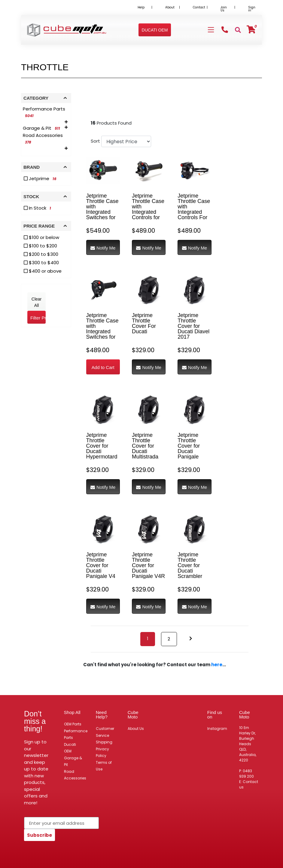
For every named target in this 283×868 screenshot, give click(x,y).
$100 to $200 (40, 246)
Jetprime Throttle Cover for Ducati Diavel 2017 (193, 326)
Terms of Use (104, 766)
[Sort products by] (126, 141)
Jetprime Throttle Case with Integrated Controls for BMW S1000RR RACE (148, 215)
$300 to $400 (41, 263)
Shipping (104, 742)
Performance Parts (76, 734)
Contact (199, 7)
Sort (95, 141)
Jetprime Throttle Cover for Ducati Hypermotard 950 (102, 449)
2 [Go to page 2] (169, 639)
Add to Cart (103, 367)
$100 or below (41, 237)
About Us (136, 729)
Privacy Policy (102, 752)
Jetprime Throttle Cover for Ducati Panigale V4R (148, 565)
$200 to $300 (41, 254)
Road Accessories (75, 775)
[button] (155, 30)
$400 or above (43, 271)
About (170, 7)
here (217, 665)
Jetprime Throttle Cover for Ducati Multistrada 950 (145, 449)
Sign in (252, 9)
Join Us (224, 9)
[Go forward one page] (191, 639)
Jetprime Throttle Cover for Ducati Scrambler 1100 (190, 568)
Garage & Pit (73, 761)
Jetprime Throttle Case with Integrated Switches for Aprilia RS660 (103, 329)
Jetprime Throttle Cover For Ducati (144, 323)
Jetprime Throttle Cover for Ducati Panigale (189, 446)
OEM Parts (73, 724)
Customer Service (105, 732)
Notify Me (103, 248)
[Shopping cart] (251, 30)
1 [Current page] (148, 638)
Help (141, 7)
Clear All (37, 302)
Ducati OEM (70, 748)
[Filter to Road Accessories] (46, 139)
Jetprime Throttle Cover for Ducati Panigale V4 (101, 565)
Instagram (217, 729)
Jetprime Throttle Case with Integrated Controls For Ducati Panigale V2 (194, 212)
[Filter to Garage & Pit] (43, 128)
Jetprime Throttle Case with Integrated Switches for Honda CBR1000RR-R (103, 215)
